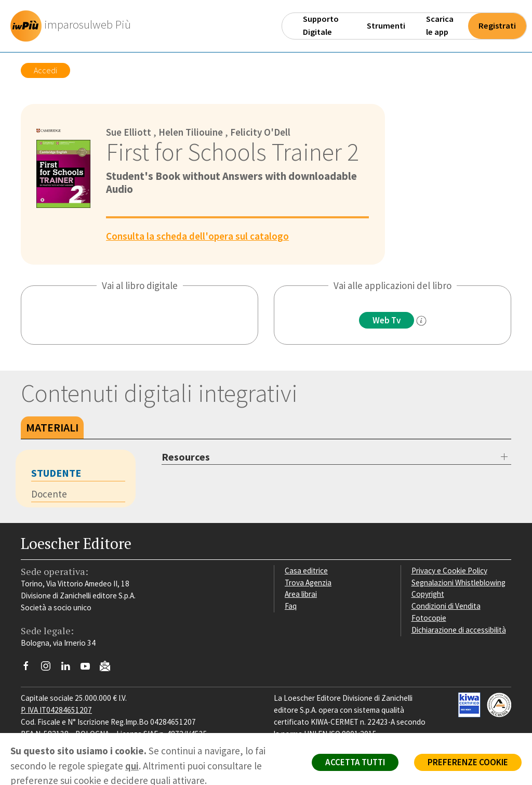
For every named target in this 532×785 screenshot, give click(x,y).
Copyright (428, 594)
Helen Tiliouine (191, 132)
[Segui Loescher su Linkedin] (69, 669)
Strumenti (386, 26)
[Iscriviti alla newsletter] (109, 668)
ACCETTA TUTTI (355, 762)
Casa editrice (306, 571)
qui (132, 766)
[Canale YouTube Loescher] (89, 669)
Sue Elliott (129, 132)
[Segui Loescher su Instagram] (50, 669)
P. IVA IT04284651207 (56, 710)
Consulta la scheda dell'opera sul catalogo (197, 236)
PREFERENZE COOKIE (468, 762)
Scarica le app (440, 25)
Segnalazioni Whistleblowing (458, 583)
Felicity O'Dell (260, 132)
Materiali (52, 427)
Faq (291, 606)
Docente (49, 494)
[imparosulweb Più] (73, 26)
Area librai (301, 594)
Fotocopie (429, 618)
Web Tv (387, 320)
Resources (186, 457)
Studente (56, 473)
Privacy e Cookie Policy (449, 571)
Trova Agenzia (308, 583)
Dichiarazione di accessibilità (459, 630)
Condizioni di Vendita (446, 606)
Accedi (45, 70)
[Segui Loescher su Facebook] (30, 669)
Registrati (497, 26)
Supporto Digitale (321, 25)
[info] (421, 321)
